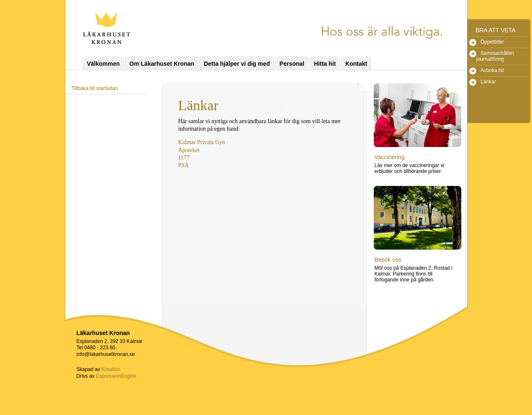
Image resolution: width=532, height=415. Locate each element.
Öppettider (492, 42)
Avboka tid (492, 70)
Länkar (488, 82)
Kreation (111, 369)
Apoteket (189, 150)
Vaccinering (390, 157)
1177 (184, 158)
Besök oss (388, 260)
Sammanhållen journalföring (495, 56)
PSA (184, 165)
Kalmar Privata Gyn (202, 142)
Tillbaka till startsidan (95, 88)
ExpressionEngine (116, 376)
